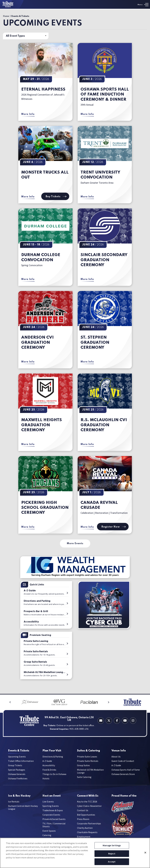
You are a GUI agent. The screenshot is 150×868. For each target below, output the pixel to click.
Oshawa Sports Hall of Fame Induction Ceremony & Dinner (105, 95)
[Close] (145, 853)
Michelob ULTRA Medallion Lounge (90, 772)
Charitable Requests (87, 834)
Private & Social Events (54, 821)
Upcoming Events (17, 758)
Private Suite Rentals (88, 762)
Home (6, 16)
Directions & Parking (53, 758)
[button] (5, 702)
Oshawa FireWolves (18, 779)
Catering (88, 751)
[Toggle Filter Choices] (26, 36)
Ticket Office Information (21, 762)
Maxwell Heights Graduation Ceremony (42, 425)
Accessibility (49, 766)
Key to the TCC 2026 (87, 804)
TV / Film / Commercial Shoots (54, 827)
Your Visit (52, 751)
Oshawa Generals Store (123, 775)
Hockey (19, 797)
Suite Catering (84, 778)
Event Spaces (49, 833)
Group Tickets (15, 766)
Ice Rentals (14, 804)
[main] (75, 352)
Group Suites (83, 766)
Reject (112, 854)
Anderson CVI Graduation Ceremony (37, 343)
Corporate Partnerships (89, 826)
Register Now (113, 527)
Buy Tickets (55, 196)
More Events (75, 543)
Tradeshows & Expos (53, 812)
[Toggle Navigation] (143, 5)
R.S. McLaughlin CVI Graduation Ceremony (104, 425)
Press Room (83, 821)
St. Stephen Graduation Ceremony (95, 343)
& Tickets (19, 751)
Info (119, 751)
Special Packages (17, 771)
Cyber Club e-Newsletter (89, 808)
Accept (112, 862)
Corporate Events (51, 817)
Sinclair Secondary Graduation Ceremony (104, 260)
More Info (28, 114)
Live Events (48, 804)
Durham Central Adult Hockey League (23, 810)
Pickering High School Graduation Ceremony (45, 508)
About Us (116, 758)
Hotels (46, 779)
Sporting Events (51, 808)
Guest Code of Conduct (123, 762)
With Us (88, 797)
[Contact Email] (101, 721)
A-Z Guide (47, 762)
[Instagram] (133, 721)
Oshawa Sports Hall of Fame (126, 771)
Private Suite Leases (87, 758)
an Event (52, 797)
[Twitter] (109, 721)
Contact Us (83, 812)
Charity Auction (85, 830)
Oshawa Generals (17, 775)
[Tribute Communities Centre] (12, 4)
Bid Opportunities (86, 817)
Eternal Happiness (43, 89)
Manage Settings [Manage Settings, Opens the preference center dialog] (112, 845)
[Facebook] (117, 721)
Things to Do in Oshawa (54, 775)
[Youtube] (125, 721)
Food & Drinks (49, 771)
